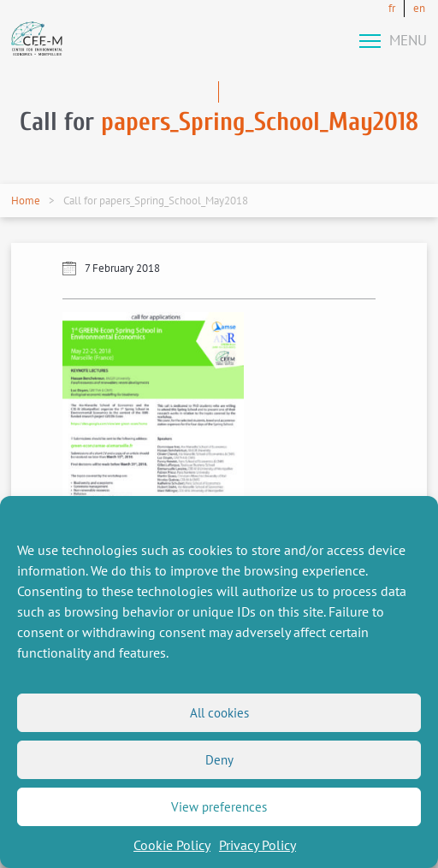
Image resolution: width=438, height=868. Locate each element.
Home (26, 201)
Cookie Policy (172, 845)
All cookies (219, 713)
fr (392, 8)
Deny (219, 760)
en (419, 8)
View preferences (219, 807)
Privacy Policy (257, 845)
